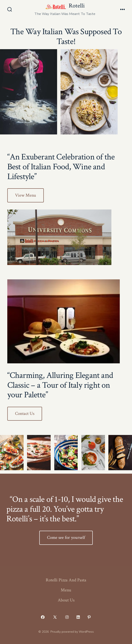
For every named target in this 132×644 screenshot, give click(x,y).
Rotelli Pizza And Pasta (66, 580)
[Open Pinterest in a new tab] (89, 617)
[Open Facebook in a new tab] (43, 617)
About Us (66, 600)
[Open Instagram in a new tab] (67, 617)
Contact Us (25, 413)
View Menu (26, 195)
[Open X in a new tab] (55, 617)
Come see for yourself (66, 537)
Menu (66, 590)
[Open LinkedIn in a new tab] (78, 617)
